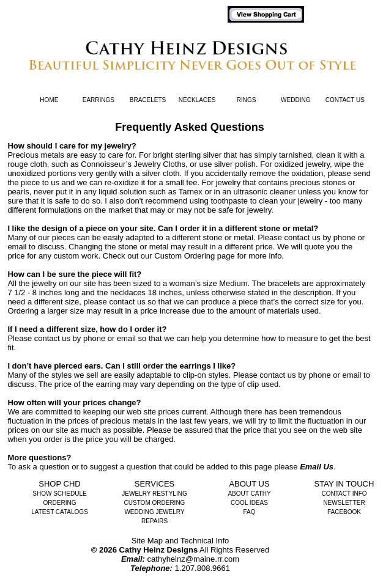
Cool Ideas (249, 503)
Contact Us (345, 100)
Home (49, 100)
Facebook (344, 512)
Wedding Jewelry (154, 512)
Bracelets (148, 100)
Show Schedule (59, 494)
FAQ (249, 512)
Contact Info (344, 494)
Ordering (60, 503)
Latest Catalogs (60, 512)
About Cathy (249, 494)
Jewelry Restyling (154, 494)
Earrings (99, 100)
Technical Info (205, 541)
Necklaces (197, 100)
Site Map (147, 541)
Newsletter (344, 503)
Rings (247, 100)
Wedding (296, 100)
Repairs (154, 521)
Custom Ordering (155, 503)
